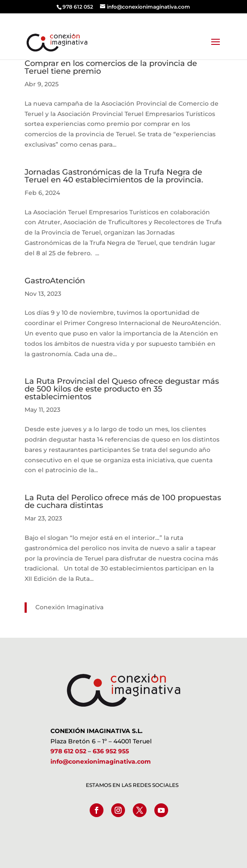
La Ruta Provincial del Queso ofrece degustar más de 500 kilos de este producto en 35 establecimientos (122, 389)
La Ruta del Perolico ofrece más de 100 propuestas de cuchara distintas (123, 501)
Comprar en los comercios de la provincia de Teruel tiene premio (111, 67)
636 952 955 (111, 751)
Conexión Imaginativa (69, 607)
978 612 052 (68, 751)
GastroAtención (55, 281)
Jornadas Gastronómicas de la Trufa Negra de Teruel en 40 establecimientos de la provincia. (116, 176)
